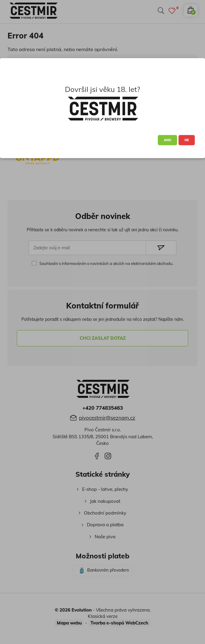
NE (187, 140)
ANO (168, 140)
